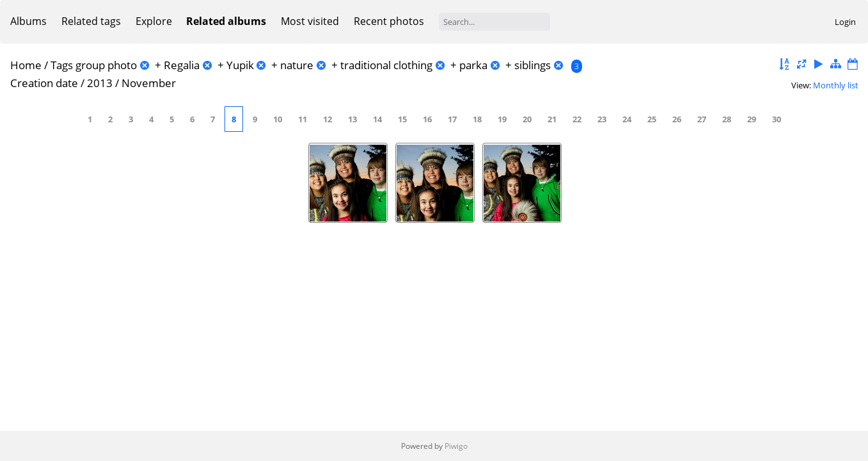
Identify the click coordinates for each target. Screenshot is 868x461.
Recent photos (389, 21)
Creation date (44, 83)
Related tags (91, 21)
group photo (106, 65)
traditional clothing (386, 65)
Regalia (182, 65)
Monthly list (836, 85)
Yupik (240, 65)
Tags (62, 65)
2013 (100, 83)
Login (845, 22)
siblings (533, 65)
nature (297, 65)
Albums (28, 21)
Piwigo (456, 446)
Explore (154, 21)
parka (473, 65)
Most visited (310, 21)
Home (26, 65)
